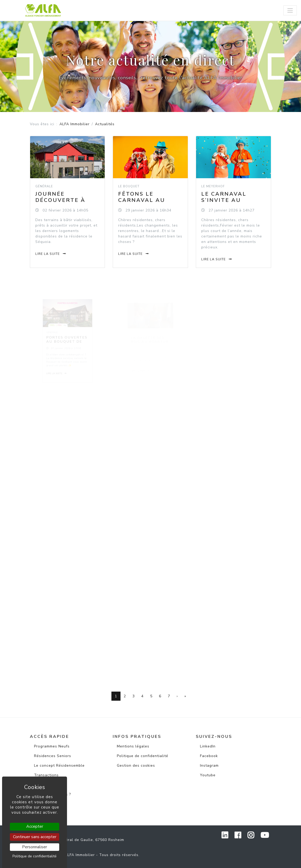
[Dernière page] (185, 696)
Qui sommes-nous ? (52, 794)
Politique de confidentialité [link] (35, 856)
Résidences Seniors (53, 756)
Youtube (208, 775)
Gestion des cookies (136, 766)
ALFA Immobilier (75, 124)
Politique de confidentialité (143, 756)
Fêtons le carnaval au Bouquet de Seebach (142, 203)
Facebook (209, 756)
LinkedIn (208, 746)
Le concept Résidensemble (59, 766)
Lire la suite (51, 253)
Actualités (44, 785)
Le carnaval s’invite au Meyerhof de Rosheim (225, 203)
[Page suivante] (177, 696)
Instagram (209, 766)
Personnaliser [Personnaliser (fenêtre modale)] (35, 847)
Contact (41, 804)
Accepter (35, 826)
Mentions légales (133, 746)
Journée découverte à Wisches (60, 200)
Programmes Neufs (52, 746)
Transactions (46, 775)
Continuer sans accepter (35, 837)
